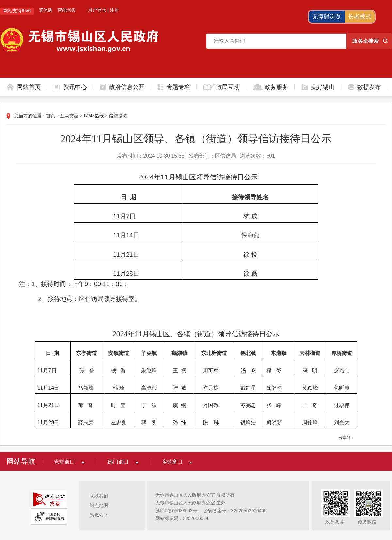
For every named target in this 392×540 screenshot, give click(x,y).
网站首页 (29, 87)
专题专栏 (178, 87)
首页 (51, 116)
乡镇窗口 (172, 462)
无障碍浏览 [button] (327, 17)
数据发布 (369, 87)
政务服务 (276, 87)
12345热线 (94, 116)
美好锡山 (323, 87)
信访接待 (118, 116)
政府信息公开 (127, 87)
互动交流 (69, 116)
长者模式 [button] (360, 17)
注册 (114, 10)
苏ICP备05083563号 (176, 511)
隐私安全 (99, 515)
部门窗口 (118, 462)
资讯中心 (75, 87)
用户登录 (97, 10)
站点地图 (99, 505)
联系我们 (99, 496)
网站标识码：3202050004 (182, 518)
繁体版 (46, 10)
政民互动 (228, 87)
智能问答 (67, 10)
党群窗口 (64, 462)
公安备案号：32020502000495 (235, 511)
